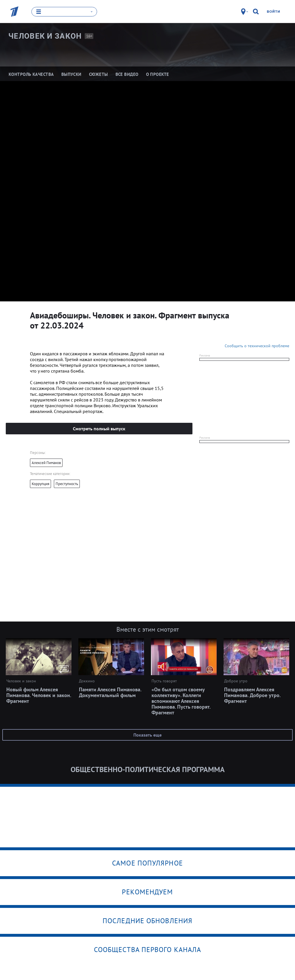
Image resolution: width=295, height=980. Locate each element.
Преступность (67, 484)
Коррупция (40, 484)
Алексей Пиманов (46, 462)
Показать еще (147, 735)
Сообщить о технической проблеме (257, 346)
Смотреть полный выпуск (99, 428)
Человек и (45, 36)
